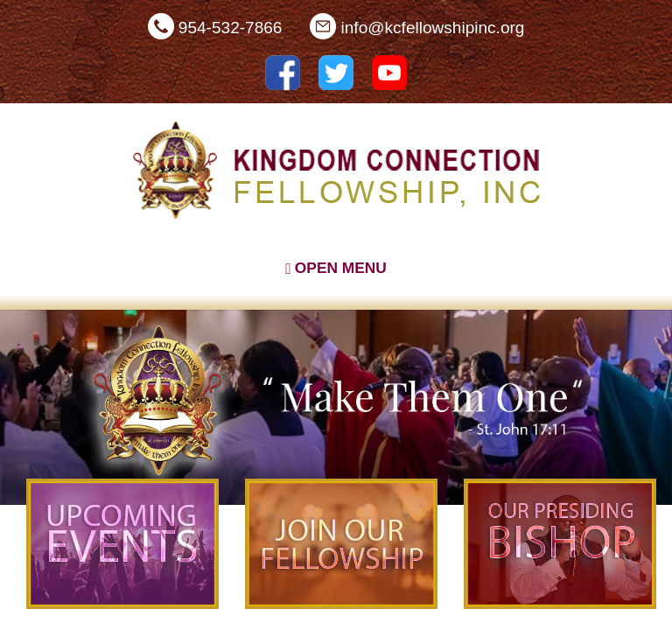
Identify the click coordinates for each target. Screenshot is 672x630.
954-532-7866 (231, 28)
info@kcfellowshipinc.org (433, 28)
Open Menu (336, 268)
